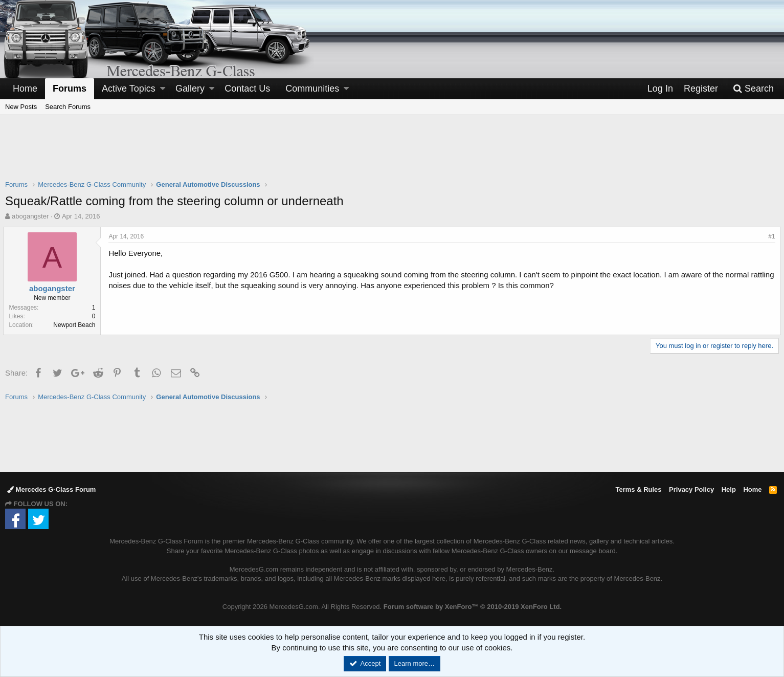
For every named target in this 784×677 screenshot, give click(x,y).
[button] (163, 89)
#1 (770, 236)
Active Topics (129, 89)
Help (729, 489)
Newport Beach (76, 325)
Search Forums (68, 107)
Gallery (190, 89)
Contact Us (247, 89)
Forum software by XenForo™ (473, 607)
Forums (70, 89)
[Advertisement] (392, 154)
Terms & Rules (638, 489)
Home (25, 89)
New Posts (21, 107)
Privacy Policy (691, 489)
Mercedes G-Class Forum (51, 489)
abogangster (30, 216)
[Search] (753, 89)
